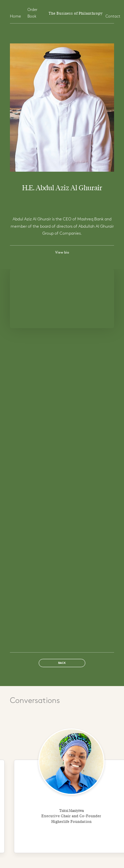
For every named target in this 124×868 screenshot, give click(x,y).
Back (62, 663)
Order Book (32, 13)
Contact (113, 17)
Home (15, 17)
